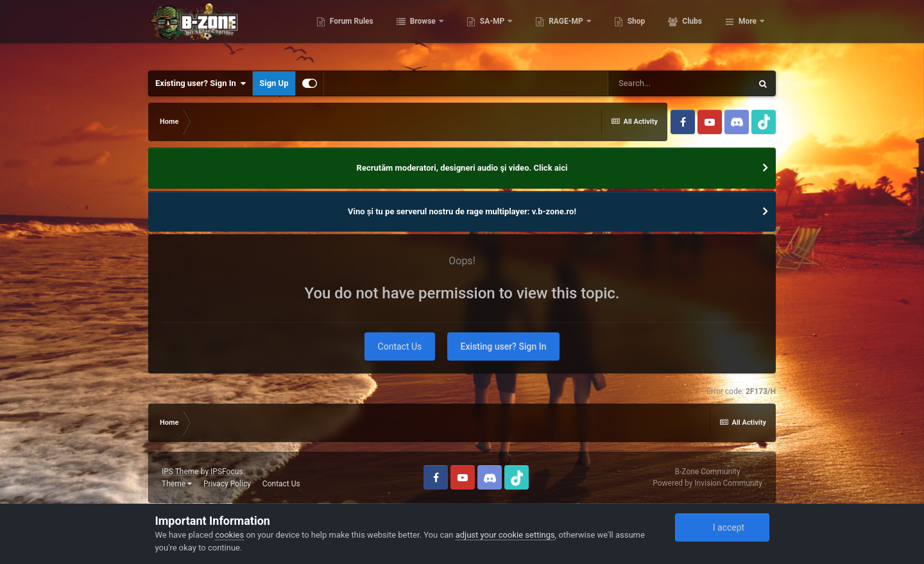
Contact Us (400, 346)
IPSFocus (227, 472)
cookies (229, 535)
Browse (479, 32)
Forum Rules (407, 32)
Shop (692, 32)
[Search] (680, 83)
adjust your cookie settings (505, 535)
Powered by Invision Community (707, 483)
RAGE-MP (623, 32)
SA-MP (549, 32)
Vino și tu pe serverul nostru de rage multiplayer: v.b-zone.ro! (462, 211)
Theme (177, 484)
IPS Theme (180, 472)
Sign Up (274, 83)
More (748, 32)
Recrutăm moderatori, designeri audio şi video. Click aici (462, 168)
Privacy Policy (227, 484)
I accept (722, 527)
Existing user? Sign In (201, 83)
